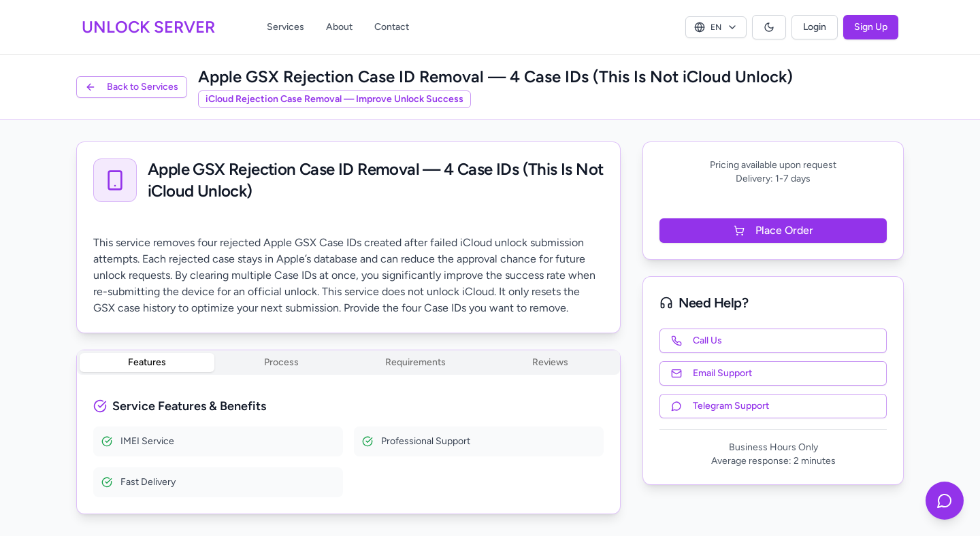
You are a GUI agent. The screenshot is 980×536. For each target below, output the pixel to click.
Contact (392, 27)
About (339, 27)
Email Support (712, 373)
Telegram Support (720, 406)
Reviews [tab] (550, 362)
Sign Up (871, 27)
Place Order (773, 230)
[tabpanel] (348, 447)
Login (815, 27)
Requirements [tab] (415, 362)
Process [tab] (281, 362)
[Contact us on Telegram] (945, 501)
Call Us (697, 340)
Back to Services (132, 87)
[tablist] (348, 363)
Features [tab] (147, 362)
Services (285, 27)
